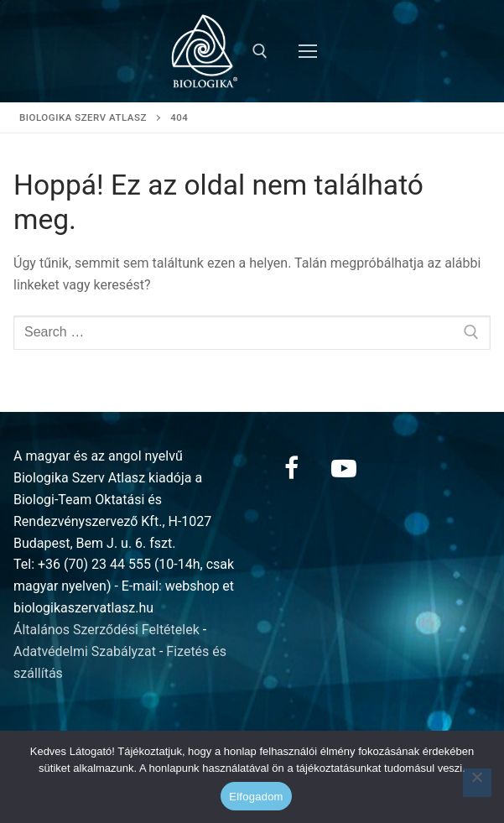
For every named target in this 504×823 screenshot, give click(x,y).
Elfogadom (256, 797)
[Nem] (477, 783)
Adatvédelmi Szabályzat (85, 651)
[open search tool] (260, 51)
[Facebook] (292, 468)
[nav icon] (308, 51)
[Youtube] (344, 468)
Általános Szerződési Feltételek (107, 630)
